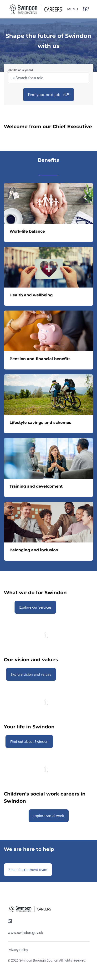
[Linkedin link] (10, 922)
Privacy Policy (18, 950)
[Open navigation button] (86, 9)
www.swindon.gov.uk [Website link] (25, 933)
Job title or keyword (20, 70)
